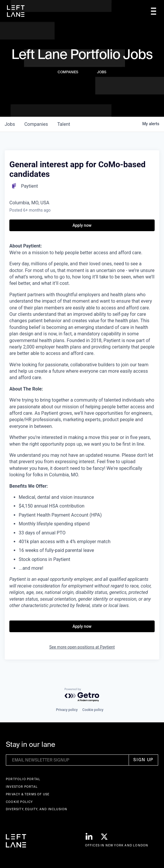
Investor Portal (22, 787)
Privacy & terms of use (28, 794)
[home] (16, 11)
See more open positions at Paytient (82, 647)
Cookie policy (93, 710)
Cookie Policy (19, 802)
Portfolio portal (23, 779)
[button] (153, 11)
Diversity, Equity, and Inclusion (37, 809)
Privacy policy (67, 710)
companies (36, 124)
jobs (10, 124)
